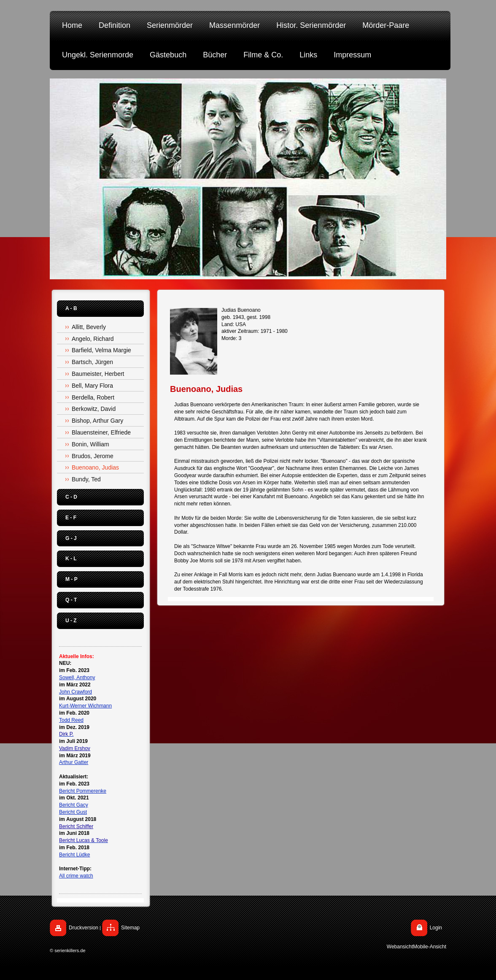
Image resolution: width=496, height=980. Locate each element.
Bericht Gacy (74, 805)
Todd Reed (71, 720)
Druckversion (84, 928)
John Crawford (75, 692)
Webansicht (400, 947)
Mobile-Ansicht (430, 947)
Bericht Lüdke (74, 855)
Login (436, 928)
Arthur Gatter (74, 762)
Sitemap (130, 928)
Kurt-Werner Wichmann (85, 706)
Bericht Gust (73, 812)
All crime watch (76, 876)
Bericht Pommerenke (83, 791)
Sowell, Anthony (77, 678)
